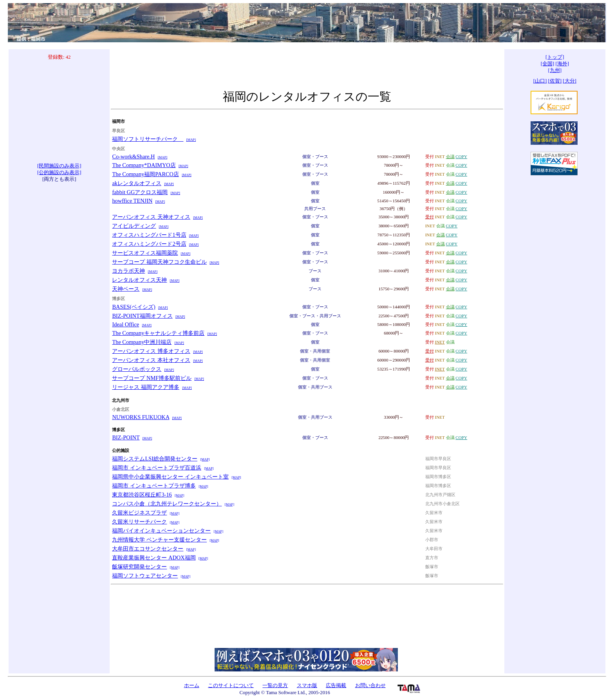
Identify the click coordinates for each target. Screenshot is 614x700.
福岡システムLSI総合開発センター (155, 459)
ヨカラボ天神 (128, 271)
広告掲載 (336, 686)
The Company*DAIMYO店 (144, 165)
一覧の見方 (275, 686)
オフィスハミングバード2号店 (149, 244)
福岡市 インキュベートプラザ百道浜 (157, 468)
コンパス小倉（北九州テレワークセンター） (167, 504)
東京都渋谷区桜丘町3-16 (142, 495)
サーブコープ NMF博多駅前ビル (152, 378)
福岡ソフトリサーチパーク (148, 139)
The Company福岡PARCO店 (145, 174)
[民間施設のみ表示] (59, 166)
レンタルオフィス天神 (139, 280)
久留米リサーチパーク (139, 522)
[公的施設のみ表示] (59, 173)
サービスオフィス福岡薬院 (145, 253)
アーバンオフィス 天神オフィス (151, 217)
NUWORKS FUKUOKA (141, 417)
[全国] (548, 64)
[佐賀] (555, 81)
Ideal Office (126, 324)
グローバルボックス (137, 369)
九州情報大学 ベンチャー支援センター (159, 540)
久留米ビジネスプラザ (139, 513)
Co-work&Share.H (133, 157)
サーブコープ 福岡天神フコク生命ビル (159, 262)
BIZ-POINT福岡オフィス (142, 316)
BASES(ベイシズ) (134, 307)
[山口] (540, 81)
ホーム (192, 686)
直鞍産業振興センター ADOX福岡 (154, 558)
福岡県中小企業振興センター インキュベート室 (170, 477)
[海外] (562, 64)
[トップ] (555, 57)
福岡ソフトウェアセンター (145, 576)
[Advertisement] (59, 112)
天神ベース (126, 289)
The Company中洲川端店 (142, 342)
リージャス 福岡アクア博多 (146, 387)
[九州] (555, 70)
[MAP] (191, 140)
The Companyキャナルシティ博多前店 (158, 333)
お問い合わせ (370, 686)
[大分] (570, 81)
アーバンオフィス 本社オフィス (151, 360)
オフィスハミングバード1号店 (149, 235)
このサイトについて (231, 686)
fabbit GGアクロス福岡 (140, 192)
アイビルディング (134, 226)
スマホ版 (307, 686)
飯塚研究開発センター (139, 567)
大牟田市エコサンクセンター (148, 549)
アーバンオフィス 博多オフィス (151, 351)
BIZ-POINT (126, 437)
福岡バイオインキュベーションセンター (161, 531)
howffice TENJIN (132, 201)
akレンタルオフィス (137, 183)
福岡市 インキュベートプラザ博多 (154, 486)
